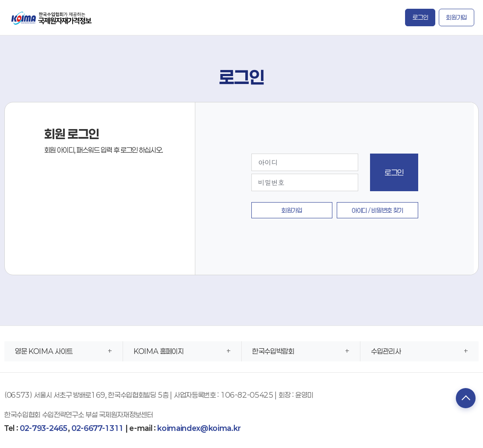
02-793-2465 (44, 428)
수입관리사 (386, 351)
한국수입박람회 (273, 351)
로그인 (420, 17)
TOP (463, 399)
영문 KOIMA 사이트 (44, 351)
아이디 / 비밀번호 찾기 (377, 210)
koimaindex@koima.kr (199, 428)
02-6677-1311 (97, 428)
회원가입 (457, 17)
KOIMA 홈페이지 (159, 351)
